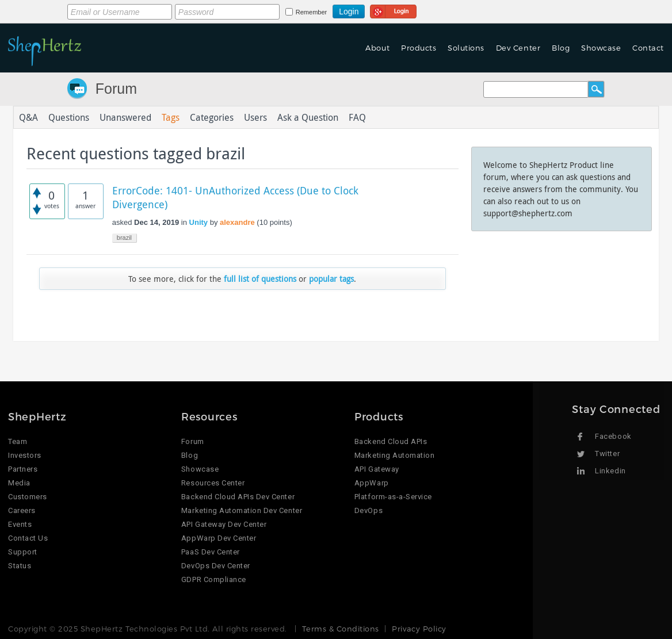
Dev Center (518, 48)
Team (18, 441)
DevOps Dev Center (216, 566)
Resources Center (213, 483)
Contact (648, 48)
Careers (22, 510)
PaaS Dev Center (211, 552)
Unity (199, 222)
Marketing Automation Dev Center (242, 510)
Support (23, 552)
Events (20, 524)
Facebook (613, 436)
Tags (171, 117)
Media (19, 483)
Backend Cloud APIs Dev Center (238, 497)
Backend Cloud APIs (391, 441)
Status (20, 566)
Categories (212, 117)
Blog (561, 48)
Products (419, 48)
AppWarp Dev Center (219, 538)
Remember (311, 12)
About (377, 48)
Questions (69, 117)
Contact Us (28, 538)
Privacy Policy (419, 629)
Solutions (466, 48)
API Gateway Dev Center (224, 524)
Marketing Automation (394, 455)
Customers (28, 497)
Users (255, 117)
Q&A (28, 117)
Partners (23, 469)
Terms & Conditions (340, 629)
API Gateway (377, 469)
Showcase (601, 48)
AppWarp (372, 483)
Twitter (607, 454)
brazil (124, 238)
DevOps (369, 510)
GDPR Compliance (214, 579)
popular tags (331, 279)
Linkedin (610, 471)
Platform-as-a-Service (393, 497)
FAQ (357, 117)
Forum (116, 89)
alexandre (237, 222)
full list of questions (260, 279)
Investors (25, 455)
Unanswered (125, 117)
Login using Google (393, 10)
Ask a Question (308, 117)
